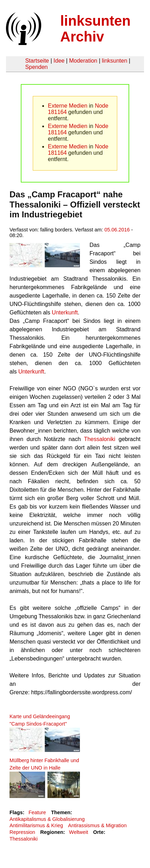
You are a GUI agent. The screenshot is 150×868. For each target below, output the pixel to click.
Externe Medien (68, 106)
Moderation (83, 61)
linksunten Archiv (95, 29)
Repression (22, 832)
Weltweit (79, 832)
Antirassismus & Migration (97, 825)
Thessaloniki (98, 439)
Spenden (36, 67)
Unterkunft (64, 312)
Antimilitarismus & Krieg (36, 825)
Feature (37, 812)
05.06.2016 (117, 230)
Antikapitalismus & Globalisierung (47, 819)
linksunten (114, 61)
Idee (59, 61)
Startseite (37, 61)
